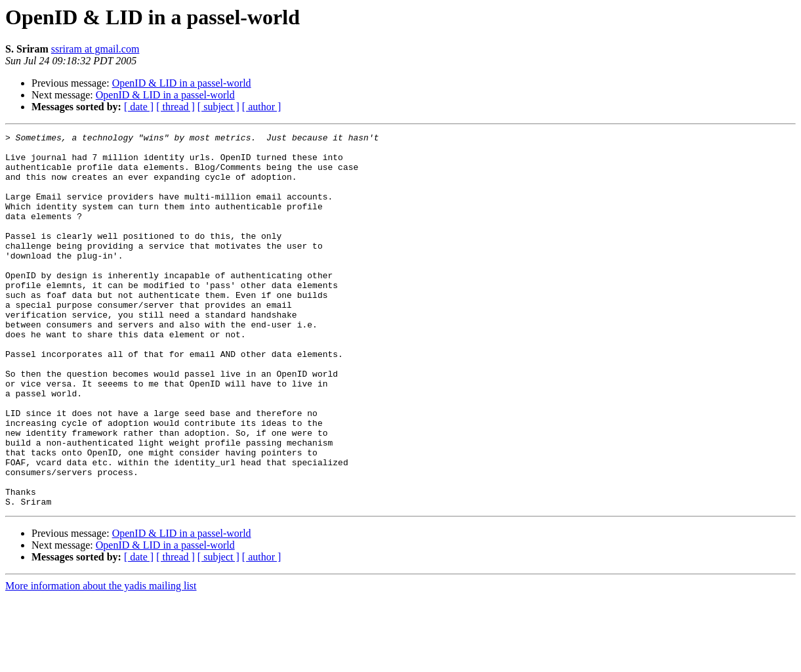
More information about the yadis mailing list (101, 661)
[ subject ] (218, 107)
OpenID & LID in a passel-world (182, 83)
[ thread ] (175, 107)
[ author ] (262, 107)
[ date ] (139, 107)
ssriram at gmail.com (95, 49)
